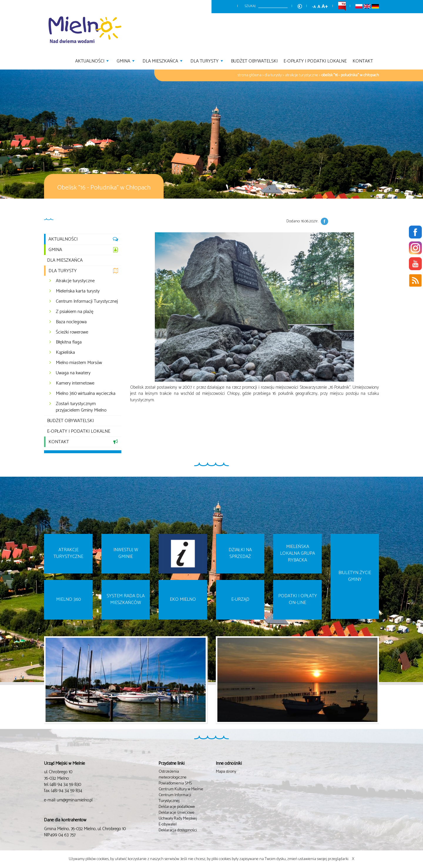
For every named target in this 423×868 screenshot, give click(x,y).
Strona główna (250, 75)
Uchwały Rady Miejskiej (178, 819)
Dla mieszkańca (163, 60)
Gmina (126, 60)
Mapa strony (226, 772)
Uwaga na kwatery (73, 373)
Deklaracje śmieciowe (177, 813)
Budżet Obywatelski (254, 60)
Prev (40, 684)
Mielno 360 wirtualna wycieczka (86, 394)
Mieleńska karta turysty (78, 291)
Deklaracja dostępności (178, 830)
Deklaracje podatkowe (177, 807)
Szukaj (250, 6)
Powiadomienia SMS (175, 783)
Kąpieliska (65, 352)
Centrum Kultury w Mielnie (181, 789)
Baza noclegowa (71, 322)
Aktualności (93, 60)
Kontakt (363, 60)
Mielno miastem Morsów (79, 363)
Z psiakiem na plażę (75, 312)
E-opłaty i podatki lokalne (315, 60)
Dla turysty (207, 60)
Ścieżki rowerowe (72, 332)
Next (383, 684)
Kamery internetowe (75, 383)
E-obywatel (168, 824)
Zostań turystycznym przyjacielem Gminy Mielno (81, 407)
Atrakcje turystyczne (302, 75)
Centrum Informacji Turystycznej (87, 301)
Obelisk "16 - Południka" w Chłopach (350, 75)
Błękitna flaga (69, 342)
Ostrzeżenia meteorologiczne (173, 775)
